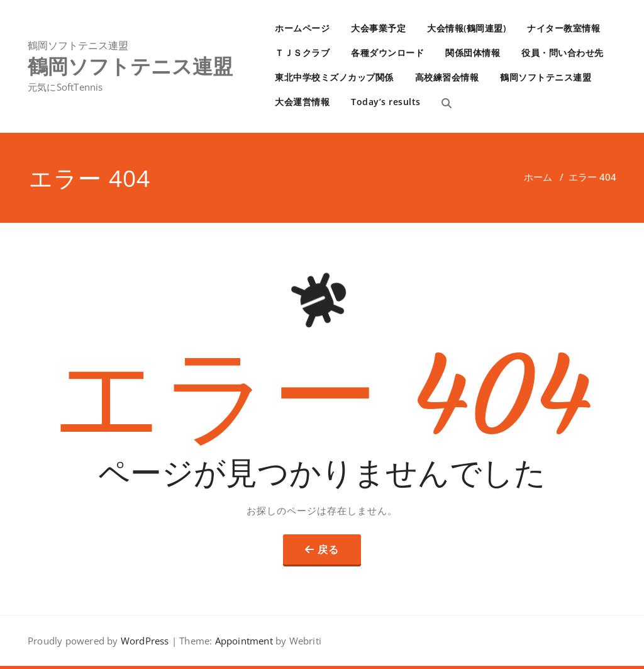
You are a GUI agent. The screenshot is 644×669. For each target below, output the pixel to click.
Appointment (242, 641)
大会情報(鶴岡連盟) (466, 28)
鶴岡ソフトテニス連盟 (546, 77)
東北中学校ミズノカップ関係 (334, 77)
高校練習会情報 (447, 77)
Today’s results (386, 102)
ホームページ (302, 28)
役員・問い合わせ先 (563, 53)
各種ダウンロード (387, 53)
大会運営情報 (302, 102)
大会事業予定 (378, 28)
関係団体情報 (473, 53)
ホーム (538, 177)
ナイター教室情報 (563, 28)
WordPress (145, 641)
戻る (328, 549)
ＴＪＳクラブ (302, 53)
